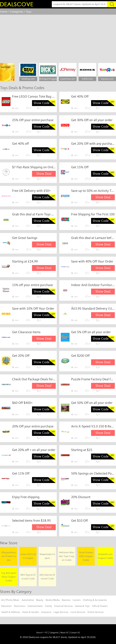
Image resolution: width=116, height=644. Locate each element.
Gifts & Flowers (100, 606)
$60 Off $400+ (22, 403)
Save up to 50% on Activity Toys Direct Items (93, 191)
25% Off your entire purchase (33, 120)
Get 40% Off (80, 97)
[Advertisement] (58, 37)
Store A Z (42, 633)
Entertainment (35, 606)
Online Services (95, 612)
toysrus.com (107, 79)
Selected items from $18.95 (31, 521)
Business (66, 600)
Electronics (20, 606)
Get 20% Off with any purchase (93, 144)
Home (4, 12)
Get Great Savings (25, 238)
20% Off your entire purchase (33, 426)
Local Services (78, 612)
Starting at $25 (82, 450)
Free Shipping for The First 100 (93, 214)
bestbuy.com (28, 79)
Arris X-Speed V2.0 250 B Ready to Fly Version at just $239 (93, 426)
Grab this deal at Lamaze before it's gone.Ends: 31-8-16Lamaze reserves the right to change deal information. (93, 238)
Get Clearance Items (26, 332)
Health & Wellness (11, 612)
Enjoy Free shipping (26, 497)
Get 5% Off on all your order (91, 332)
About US (64, 633)
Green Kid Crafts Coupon (28, 556)
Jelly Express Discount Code (47, 577)
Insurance (46, 612)
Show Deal (44, 174)
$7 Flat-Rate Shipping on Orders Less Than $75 (34, 167)
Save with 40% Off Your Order (92, 261)
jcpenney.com (68, 79)
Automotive (28, 600)
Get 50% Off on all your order (92, 403)
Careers (77, 600)
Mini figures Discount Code (28, 577)
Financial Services (63, 606)
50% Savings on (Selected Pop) (93, 473)
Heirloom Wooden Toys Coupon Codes (67, 556)
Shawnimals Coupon (47, 556)
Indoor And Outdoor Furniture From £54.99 (93, 285)
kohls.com (87, 79)
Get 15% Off (80, 167)
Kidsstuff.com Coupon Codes (105, 556)
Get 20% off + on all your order (34, 450)
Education (6, 606)
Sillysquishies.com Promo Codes (9, 556)
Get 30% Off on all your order (92, 120)
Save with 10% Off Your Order (33, 309)
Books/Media (53, 600)
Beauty (40, 600)
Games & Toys (82, 606)
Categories (17, 12)
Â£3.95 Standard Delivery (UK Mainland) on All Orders (93, 309)
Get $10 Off (79, 521)
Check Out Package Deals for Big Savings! (34, 379)
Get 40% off (20, 144)
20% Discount (81, 497)
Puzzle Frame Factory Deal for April (93, 379)
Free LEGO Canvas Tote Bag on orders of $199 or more (34, 97)
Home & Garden (31, 612)
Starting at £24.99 (25, 261)
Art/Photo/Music (10, 600)
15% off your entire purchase (32, 285)
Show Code (42, 103)
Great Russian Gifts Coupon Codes (86, 556)
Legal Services (61, 612)
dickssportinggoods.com (48, 79)
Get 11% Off (21, 473)
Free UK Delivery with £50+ (31, 191)
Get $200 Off (80, 356)
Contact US (75, 633)
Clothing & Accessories (95, 600)
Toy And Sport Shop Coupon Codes (9, 577)
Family (49, 606)
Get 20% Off (21, 356)
